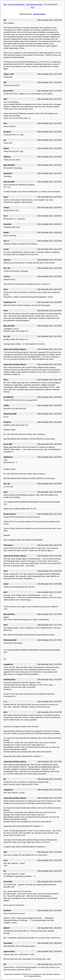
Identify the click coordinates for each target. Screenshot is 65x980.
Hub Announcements (17, 4)
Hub (5, 4)
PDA (32, 7)
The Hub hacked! (39, 14)
